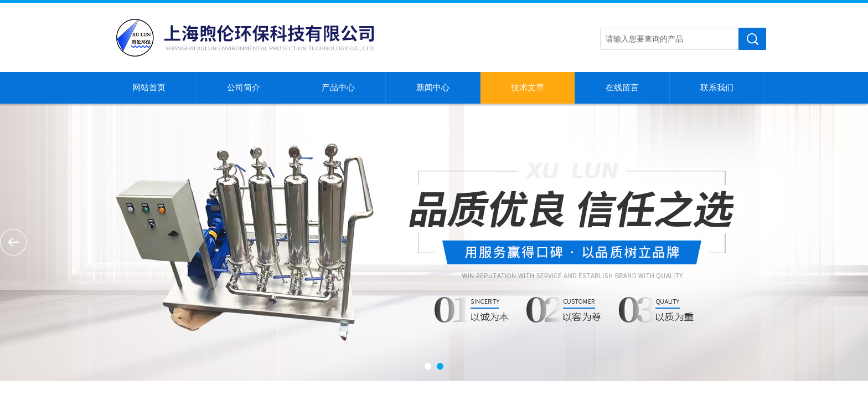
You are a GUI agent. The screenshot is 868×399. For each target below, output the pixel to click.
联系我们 (717, 88)
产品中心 (338, 88)
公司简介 (244, 88)
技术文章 (528, 88)
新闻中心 (433, 88)
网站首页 (149, 88)
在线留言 (622, 88)
